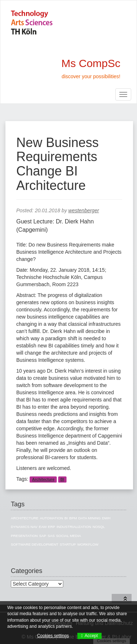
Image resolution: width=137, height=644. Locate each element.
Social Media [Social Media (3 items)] (68, 536)
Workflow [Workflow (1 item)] (88, 544)
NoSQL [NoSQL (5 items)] (99, 527)
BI (62, 479)
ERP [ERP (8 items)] (51, 527)
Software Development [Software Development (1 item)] (35, 544)
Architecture (43, 479)
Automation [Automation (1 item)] (51, 518)
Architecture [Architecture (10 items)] (25, 518)
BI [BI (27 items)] (66, 518)
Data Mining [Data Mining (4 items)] (89, 518)
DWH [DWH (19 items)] (106, 518)
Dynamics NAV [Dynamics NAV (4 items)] (24, 527)
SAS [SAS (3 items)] (51, 536)
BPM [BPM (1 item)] (73, 518)
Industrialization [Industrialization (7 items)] (74, 527)
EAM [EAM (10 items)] (42, 527)
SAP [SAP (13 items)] (43, 536)
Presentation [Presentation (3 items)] (24, 536)
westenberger (84, 210)
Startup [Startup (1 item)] (68, 544)
